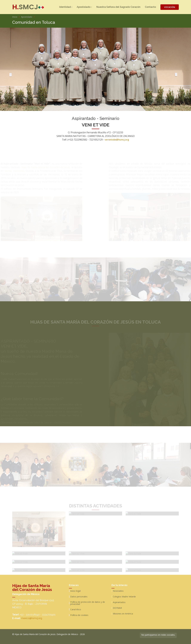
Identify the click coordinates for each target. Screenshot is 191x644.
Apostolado (27, 17)
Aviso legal (75, 591)
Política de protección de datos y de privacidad (88, 603)
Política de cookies (79, 615)
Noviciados (118, 591)
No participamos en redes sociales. (158, 635)
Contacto (150, 7)
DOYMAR (117, 608)
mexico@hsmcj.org (32, 618)
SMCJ (25, 7)
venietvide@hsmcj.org (117, 141)
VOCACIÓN (170, 7)
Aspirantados (119, 602)
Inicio (15, 17)
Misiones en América (123, 614)
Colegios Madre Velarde (124, 597)
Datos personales (79, 597)
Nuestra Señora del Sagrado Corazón (118, 7)
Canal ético (76, 609)
